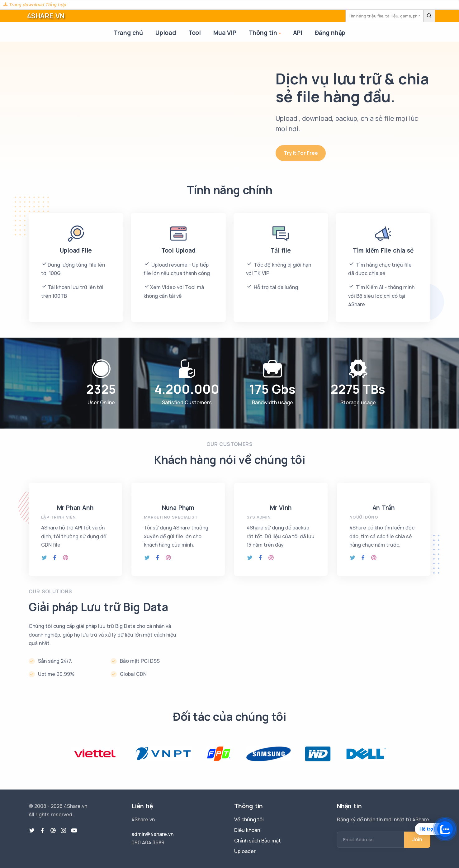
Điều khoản (247, 830)
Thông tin (265, 33)
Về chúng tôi (249, 819)
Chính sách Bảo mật (258, 841)
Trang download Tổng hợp (35, 5)
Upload (166, 33)
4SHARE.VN (46, 16)
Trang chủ (128, 33)
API (298, 33)
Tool (195, 33)
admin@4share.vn (152, 834)
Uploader (245, 851)
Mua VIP (225, 33)
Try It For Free (301, 153)
